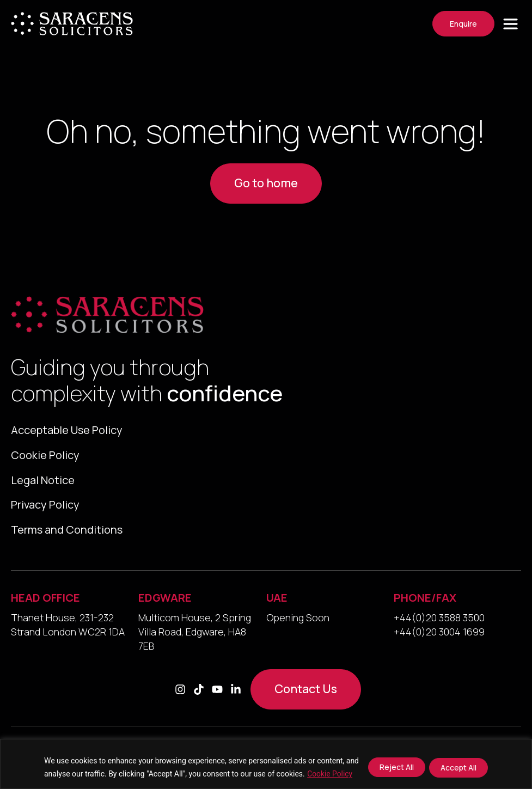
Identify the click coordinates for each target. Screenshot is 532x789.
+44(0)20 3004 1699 (439, 638)
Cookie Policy (330, 774)
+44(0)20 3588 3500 (439, 624)
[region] (266, 764)
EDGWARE (165, 604)
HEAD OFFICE (45, 604)
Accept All (458, 767)
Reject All (396, 767)
